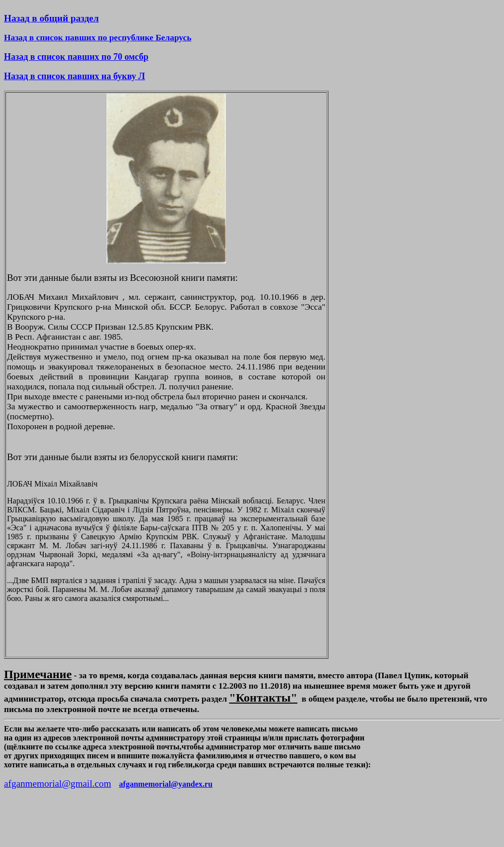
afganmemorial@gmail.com (57, 784)
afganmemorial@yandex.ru (166, 784)
